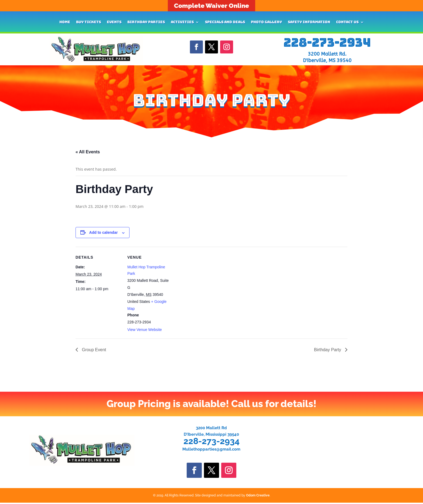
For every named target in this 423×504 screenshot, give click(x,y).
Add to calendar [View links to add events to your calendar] (104, 232)
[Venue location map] (208, 284)
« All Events (88, 152)
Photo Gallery (266, 22)
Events (114, 22)
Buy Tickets (88, 22)
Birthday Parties (146, 22)
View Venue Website (145, 330)
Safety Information (309, 22)
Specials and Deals (225, 22)
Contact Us (347, 22)
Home (65, 22)
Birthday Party (328, 350)
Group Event (93, 350)
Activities (182, 22)
